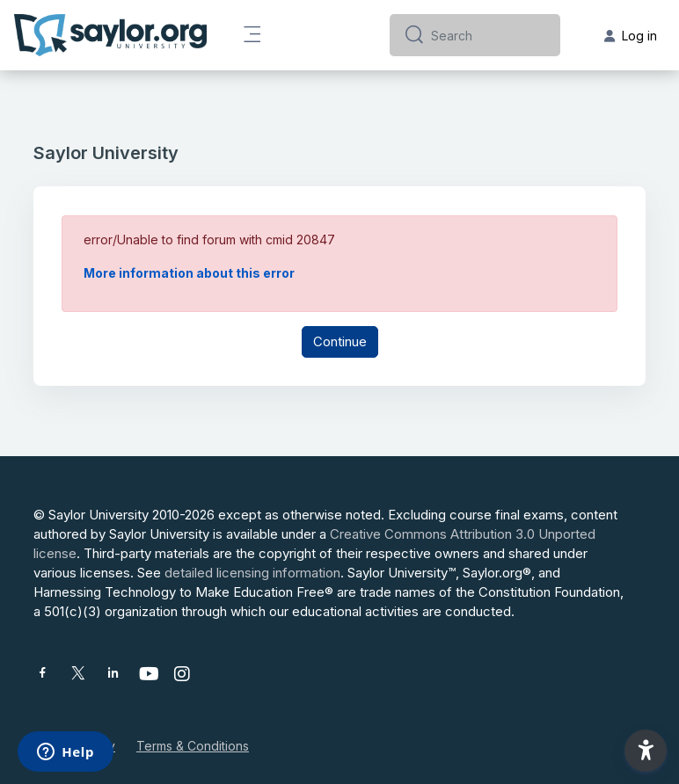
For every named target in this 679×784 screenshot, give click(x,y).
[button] (646, 751)
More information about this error (189, 273)
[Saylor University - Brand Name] (110, 35)
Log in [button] (631, 36)
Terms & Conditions (193, 746)
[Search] (489, 35)
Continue (340, 341)
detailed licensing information (252, 573)
